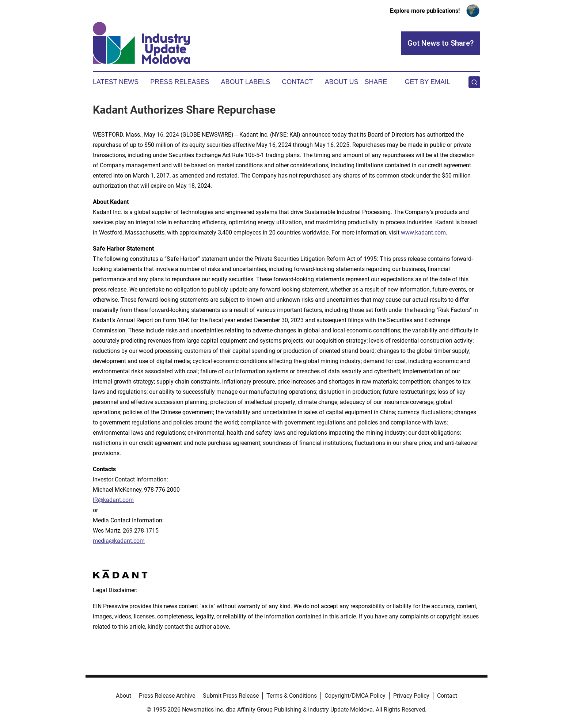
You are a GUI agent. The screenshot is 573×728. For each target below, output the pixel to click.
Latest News (116, 82)
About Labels (245, 82)
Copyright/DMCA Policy (355, 696)
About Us (342, 82)
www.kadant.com (423, 232)
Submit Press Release (231, 696)
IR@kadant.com (113, 500)
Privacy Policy (411, 696)
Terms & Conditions (292, 696)
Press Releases (180, 82)
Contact (297, 82)
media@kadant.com (119, 541)
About (124, 696)
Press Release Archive (167, 696)
